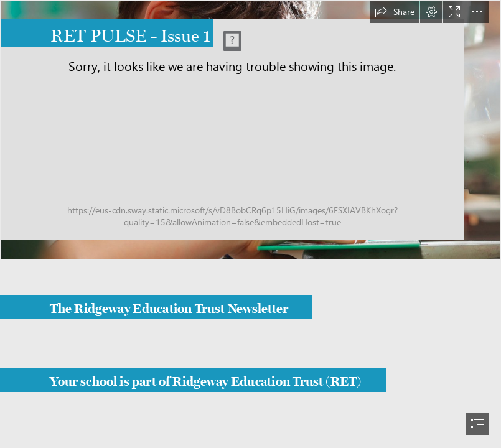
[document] (250, 224)
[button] (395, 12)
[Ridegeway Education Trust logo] (250, 130)
